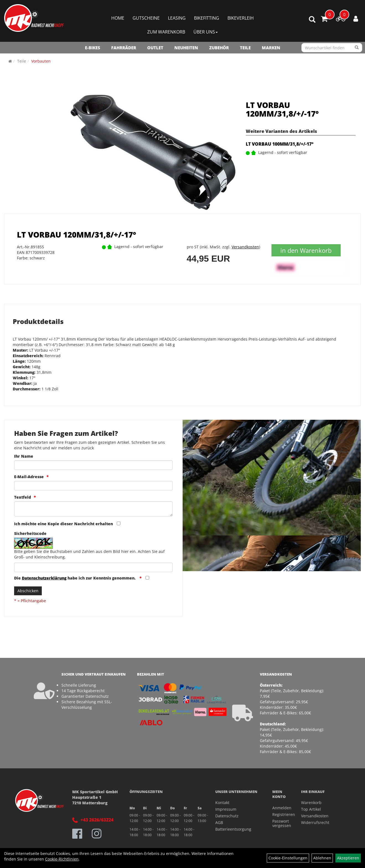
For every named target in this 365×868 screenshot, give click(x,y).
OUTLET (155, 48)
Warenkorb (311, 803)
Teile (245, 48)
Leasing (177, 18)
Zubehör (219, 48)
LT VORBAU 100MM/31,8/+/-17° (280, 144)
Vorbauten (41, 61)
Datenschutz (227, 816)
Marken (271, 48)
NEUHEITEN (186, 48)
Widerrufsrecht (315, 822)
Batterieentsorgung (233, 829)
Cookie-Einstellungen (288, 858)
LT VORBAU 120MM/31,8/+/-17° (282, 109)
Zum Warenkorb (166, 32)
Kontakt (222, 803)
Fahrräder (124, 48)
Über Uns (206, 32)
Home (118, 18)
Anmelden (280, 808)
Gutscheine (146, 18)
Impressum (226, 809)
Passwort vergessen (280, 823)
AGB (219, 822)
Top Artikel (311, 809)
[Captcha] (93, 567)
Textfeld (23, 497)
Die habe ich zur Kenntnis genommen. (75, 578)
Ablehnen (322, 858)
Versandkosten (245, 247)
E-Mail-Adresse (29, 477)
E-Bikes (93, 48)
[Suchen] (357, 48)
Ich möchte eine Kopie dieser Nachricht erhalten (64, 524)
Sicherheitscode (30, 533)
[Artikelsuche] (312, 20)
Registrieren (280, 814)
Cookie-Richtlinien (62, 859)
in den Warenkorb (306, 250)
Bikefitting (207, 18)
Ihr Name (24, 456)
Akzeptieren (348, 858)
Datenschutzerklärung (44, 578)
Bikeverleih (241, 18)
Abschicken (28, 591)
